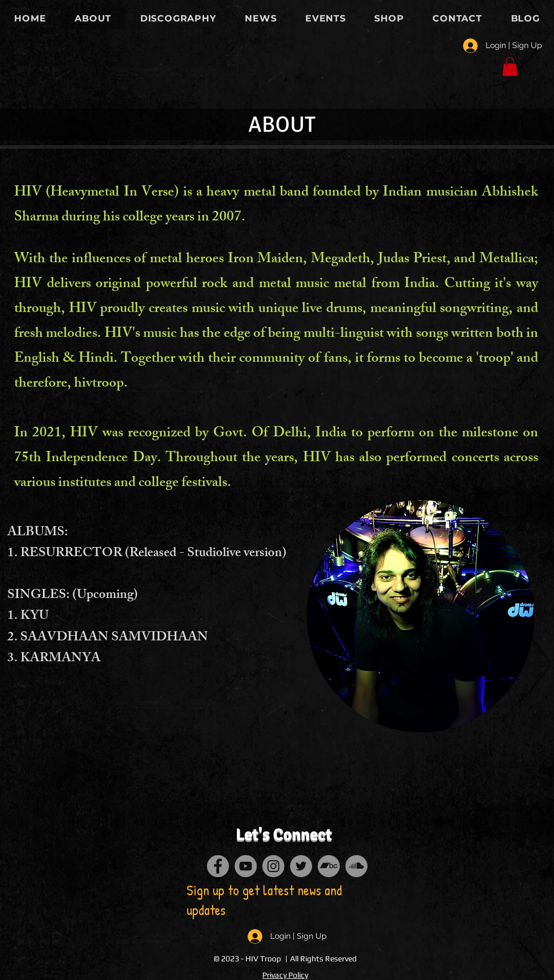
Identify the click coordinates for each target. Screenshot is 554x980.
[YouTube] (246, 866)
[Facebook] (218, 866)
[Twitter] (301, 866)
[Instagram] (273, 866)
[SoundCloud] (356, 866)
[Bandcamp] (329, 866)
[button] (510, 66)
